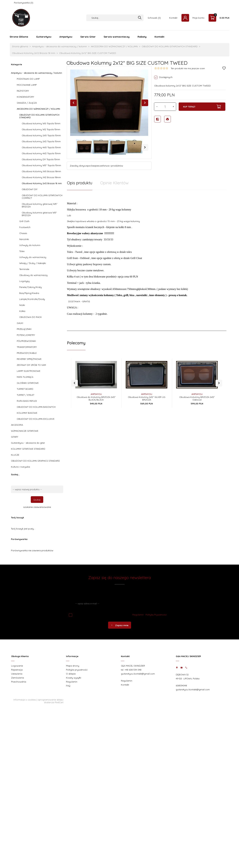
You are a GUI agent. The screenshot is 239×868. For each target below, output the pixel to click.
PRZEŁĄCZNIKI (24, 329)
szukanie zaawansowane (37, 507)
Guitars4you (44, 37)
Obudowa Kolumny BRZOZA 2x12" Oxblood (197, 392)
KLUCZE (15, 455)
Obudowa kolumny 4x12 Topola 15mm (41, 153)
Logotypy (24, 281)
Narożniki (24, 239)
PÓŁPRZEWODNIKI (26, 341)
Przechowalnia (19, 682)
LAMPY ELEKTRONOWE (29, 371)
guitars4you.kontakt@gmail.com (138, 674)
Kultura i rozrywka (20, 467)
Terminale (24, 269)
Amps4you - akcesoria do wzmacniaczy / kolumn (37, 73)
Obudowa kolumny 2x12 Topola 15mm (41, 141)
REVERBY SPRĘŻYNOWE (29, 359)
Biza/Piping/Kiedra (29, 293)
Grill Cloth (24, 221)
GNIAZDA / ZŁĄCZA (27, 103)
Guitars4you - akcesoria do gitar (28, 443)
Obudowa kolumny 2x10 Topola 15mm (41, 135)
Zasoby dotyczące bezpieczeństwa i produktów (96, 166)
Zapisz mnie (120, 625)
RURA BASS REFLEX (27, 401)
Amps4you (66, 37)
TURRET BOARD (25, 389)
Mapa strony (73, 666)
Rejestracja (17, 670)
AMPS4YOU (96, 387)
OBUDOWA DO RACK (31, 317)
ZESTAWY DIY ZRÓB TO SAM (31, 365)
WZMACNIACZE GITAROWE (25, 431)
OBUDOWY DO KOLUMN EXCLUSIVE (36, 419)
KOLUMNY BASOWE (27, 413)
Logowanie (17, 666)
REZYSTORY (23, 91)
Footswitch (25, 227)
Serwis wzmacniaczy (117, 37)
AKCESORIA (17, 425)
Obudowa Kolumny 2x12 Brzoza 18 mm (42, 183)
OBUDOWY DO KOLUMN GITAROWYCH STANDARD (39, 116)
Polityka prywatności (77, 670)
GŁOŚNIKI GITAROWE (28, 383)
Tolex (22, 251)
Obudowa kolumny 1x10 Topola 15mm (41, 123)
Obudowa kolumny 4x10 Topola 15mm (41, 147)
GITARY (15, 437)
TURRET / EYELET (26, 395)
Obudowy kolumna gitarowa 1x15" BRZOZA (39, 214)
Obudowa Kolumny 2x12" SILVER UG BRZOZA (147, 392)
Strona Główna (19, 37)
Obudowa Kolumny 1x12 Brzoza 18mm (41, 177)
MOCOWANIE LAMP (27, 85)
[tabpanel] (147, 259)
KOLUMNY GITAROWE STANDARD (28, 449)
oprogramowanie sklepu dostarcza (50, 701)
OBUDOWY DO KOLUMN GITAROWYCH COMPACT (42, 197)
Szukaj (37, 500)
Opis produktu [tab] (80, 183)
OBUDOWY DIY (30, 189)
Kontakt (173, 18)
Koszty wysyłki (74, 678)
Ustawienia (17, 674)
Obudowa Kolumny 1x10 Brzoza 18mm (41, 171)
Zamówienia (18, 678)
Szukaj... (15, 474)
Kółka (22, 311)
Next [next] (145, 147)
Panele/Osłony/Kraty (31, 287)
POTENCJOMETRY (26, 335)
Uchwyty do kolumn (30, 245)
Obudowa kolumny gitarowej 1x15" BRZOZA (40, 205)
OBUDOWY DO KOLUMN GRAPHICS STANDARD (35, 461)
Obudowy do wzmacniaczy (33, 275)
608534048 (181, 686)
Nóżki (22, 305)
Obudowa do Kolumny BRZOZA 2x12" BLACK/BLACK (96, 392)
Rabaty (142, 37)
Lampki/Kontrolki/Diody (32, 299)
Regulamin (138, 615)
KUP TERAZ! (202, 107)
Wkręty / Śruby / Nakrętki (33, 263)
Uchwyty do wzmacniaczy (33, 257)
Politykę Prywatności (156, 615)
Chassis (23, 233)
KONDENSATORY (25, 97)
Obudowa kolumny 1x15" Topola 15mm (41, 165)
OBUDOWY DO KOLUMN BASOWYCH (36, 407)
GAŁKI (20, 323)
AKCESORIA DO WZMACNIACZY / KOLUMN (38, 109)
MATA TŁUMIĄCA (25, 377)
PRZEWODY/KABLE (27, 353)
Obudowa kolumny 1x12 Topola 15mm (41, 129)
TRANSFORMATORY (27, 347)
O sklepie (71, 674)
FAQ (68, 686)
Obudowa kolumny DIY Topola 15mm (41, 159)
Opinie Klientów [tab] (114, 183)
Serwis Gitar (88, 37)
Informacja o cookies (25, 700)
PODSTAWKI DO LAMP (28, 79)
